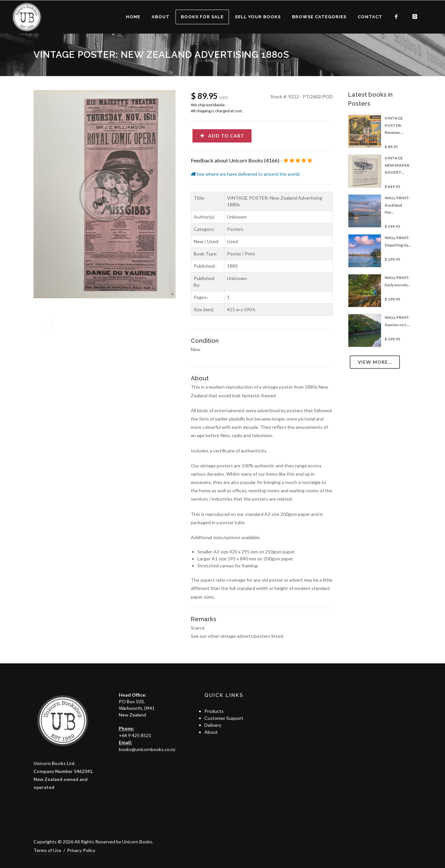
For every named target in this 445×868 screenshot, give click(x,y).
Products (214, 711)
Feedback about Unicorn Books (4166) (235, 160)
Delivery (213, 725)
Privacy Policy (81, 850)
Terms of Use (47, 850)
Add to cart (222, 136)
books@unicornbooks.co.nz (147, 749)
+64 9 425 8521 (135, 735)
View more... (375, 362)
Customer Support (224, 718)
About (211, 732)
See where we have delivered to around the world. (246, 174)
